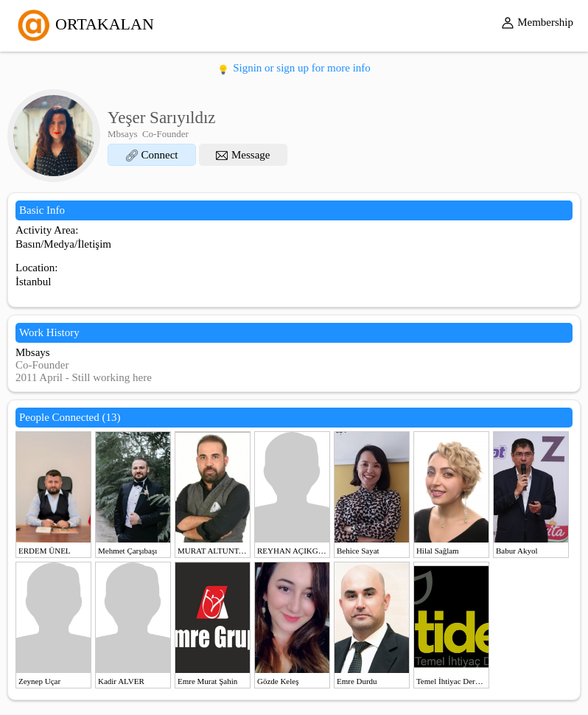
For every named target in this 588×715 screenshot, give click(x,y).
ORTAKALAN (84, 24)
